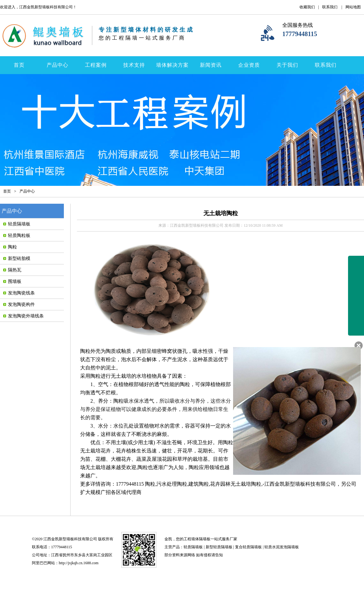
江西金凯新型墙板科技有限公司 (300, 484)
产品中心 (57, 65)
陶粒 (85, 351)
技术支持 (134, 65)
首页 (19, 65)
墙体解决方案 (172, 65)
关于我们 (287, 65)
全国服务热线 (298, 25)
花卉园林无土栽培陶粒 (236, 484)
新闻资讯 (211, 65)
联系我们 (330, 7)
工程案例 (96, 65)
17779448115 (300, 34)
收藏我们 (307, 7)
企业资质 (249, 65)
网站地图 (353, 7)
